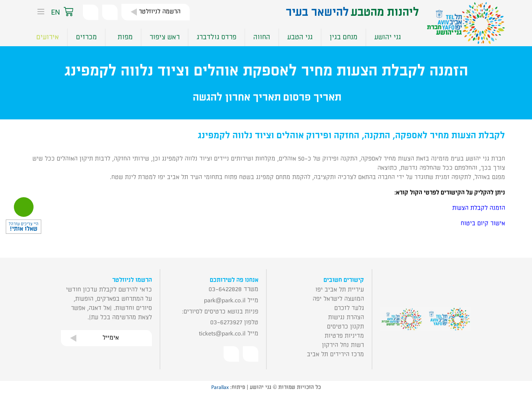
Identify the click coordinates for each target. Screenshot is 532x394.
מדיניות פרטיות (344, 336)
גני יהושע (388, 37)
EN (55, 12)
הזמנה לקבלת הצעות (479, 208)
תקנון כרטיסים (345, 327)
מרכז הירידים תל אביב (335, 354)
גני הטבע (300, 37)
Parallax (220, 387)
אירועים (48, 37)
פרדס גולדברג (216, 37)
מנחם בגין (343, 37)
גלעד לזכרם (349, 308)
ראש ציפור (165, 37)
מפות (123, 37)
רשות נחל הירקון (343, 345)
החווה (262, 37)
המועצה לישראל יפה (338, 299)
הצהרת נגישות (346, 317)
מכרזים (86, 37)
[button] (76, 12)
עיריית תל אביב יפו (340, 290)
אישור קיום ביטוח (483, 223)
